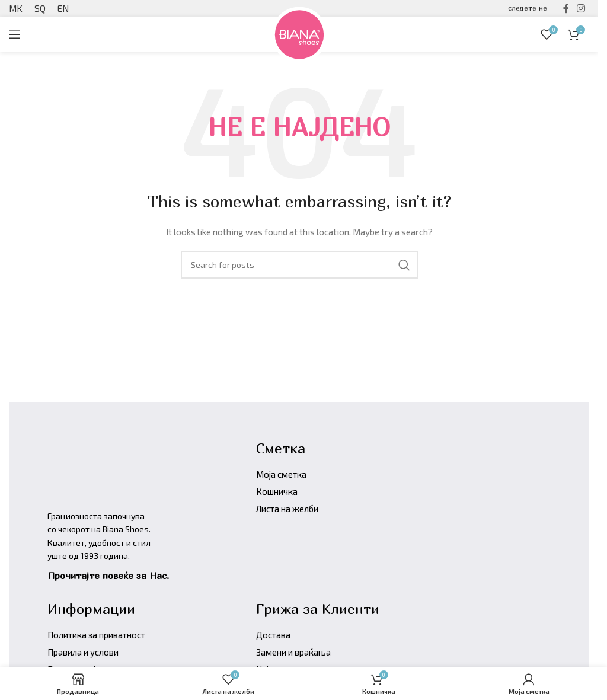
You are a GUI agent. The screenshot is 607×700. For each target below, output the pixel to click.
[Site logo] (299, 33)
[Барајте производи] (299, 265)
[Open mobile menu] (15, 34)
